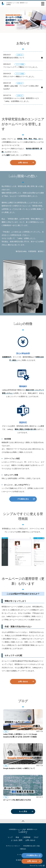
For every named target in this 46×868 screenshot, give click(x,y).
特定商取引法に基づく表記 (32, 846)
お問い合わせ (23, 163)
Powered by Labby (37, 866)
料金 (17, 837)
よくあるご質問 (17, 840)
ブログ (36, 837)
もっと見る (23, 811)
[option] (23, 20)
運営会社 (23, 849)
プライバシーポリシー (13, 846)
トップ (10, 837)
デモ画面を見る (23, 499)
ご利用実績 (26, 837)
